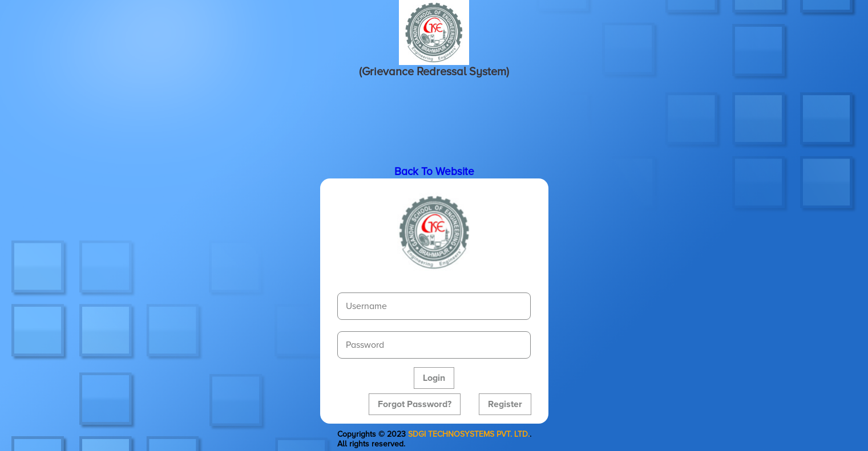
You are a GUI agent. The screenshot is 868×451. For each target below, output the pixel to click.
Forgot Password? (415, 404)
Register (505, 404)
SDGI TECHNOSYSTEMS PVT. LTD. (469, 434)
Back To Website (434, 172)
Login (434, 378)
